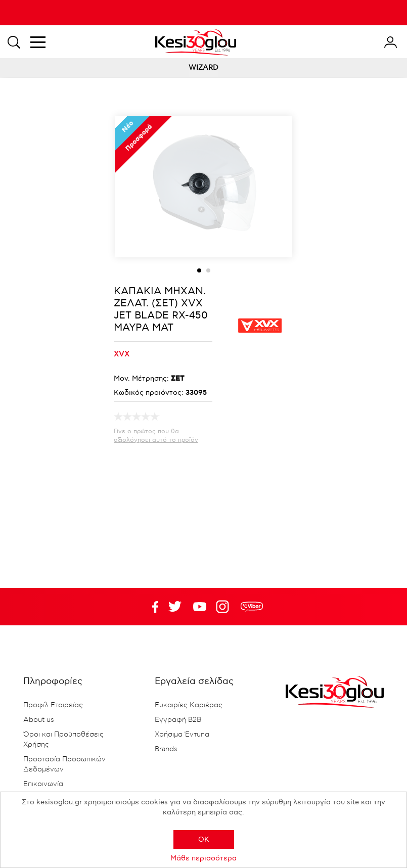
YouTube (175, 607)
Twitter (200, 607)
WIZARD (203, 67)
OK (204, 839)
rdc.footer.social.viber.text (252, 607)
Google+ (224, 607)
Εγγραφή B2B (178, 720)
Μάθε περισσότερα (203, 858)
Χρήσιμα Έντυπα (182, 735)
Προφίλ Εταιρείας (53, 705)
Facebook (150, 607)
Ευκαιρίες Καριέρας (189, 705)
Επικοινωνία (43, 784)
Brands (166, 749)
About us (39, 720)
